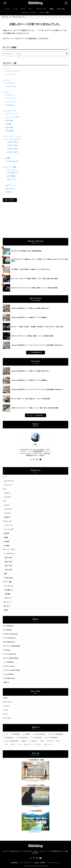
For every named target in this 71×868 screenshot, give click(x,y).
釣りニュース (12, 185)
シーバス (5, 710)
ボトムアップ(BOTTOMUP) (11, 658)
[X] (31, 460)
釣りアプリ (13, 179)
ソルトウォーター (8, 702)
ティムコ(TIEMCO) (8, 674)
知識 (8, 158)
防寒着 (52, 9)
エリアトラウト (7, 718)
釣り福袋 (10, 127)
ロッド (23, 9)
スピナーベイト (48, 744)
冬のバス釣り (61, 9)
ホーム (8, 9)
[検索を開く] (66, 3)
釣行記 (9, 192)
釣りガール (11, 189)
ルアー (31, 9)
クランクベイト (27, 744)
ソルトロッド (12, 87)
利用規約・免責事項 (40, 863)
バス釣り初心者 (12, 161)
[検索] (67, 54)
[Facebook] (34, 460)
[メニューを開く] (5, 3)
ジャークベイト (37, 744)
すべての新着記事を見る (35, 353)
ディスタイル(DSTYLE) (9, 654)
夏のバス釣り (13, 145)
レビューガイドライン (26, 863)
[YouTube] (40, 460)
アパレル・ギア (41, 9)
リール (15, 9)
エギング (13, 744)
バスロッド (11, 83)
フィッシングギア (13, 117)
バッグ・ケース (12, 114)
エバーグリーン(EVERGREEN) (12, 646)
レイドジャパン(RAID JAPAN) (11, 670)
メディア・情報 (44, 13)
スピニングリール (13, 71)
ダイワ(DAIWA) (7, 630)
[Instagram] (37, 460)
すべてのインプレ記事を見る (35, 415)
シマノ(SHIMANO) (8, 626)
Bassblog (33, 866)
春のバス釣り (13, 142)
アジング (5, 714)
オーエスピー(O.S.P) (9, 666)
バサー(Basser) (33, 741)
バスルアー (11, 95)
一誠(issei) (6, 682)
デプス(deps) (7, 650)
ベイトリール (12, 75)
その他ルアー (12, 105)
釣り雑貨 (10, 131)
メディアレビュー (13, 170)
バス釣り (5, 698)
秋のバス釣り (13, 149)
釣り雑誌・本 (13, 173)
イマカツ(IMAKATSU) (9, 678)
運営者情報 (14, 863)
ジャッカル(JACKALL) (9, 638)
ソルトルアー (12, 102)
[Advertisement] (35, 222)
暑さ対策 (10, 121)
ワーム (19, 744)
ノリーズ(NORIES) (8, 662)
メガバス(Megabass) (9, 642)
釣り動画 (12, 176)
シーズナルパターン (14, 139)
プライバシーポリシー (54, 863)
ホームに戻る (9, 200)
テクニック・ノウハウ (29, 13)
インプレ (6, 734)
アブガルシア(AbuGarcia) (10, 634)
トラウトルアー (12, 98)
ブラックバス (50, 741)
